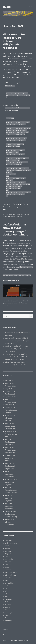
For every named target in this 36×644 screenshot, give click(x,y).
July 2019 (8, 461)
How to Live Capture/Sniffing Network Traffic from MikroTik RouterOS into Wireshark (17, 357)
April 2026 (9, 381)
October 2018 (10, 466)
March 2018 (9, 474)
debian (24, 301)
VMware (8, 615)
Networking (9, 583)
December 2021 (11, 429)
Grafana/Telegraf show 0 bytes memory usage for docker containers (16, 230)
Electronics (9, 559)
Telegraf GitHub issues (24, 259)
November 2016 (11, 490)
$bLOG (7, 7)
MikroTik (8, 578)
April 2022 (9, 421)
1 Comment (19, 217)
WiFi (28, 215)
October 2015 (10, 514)
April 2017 (8, 487)
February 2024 (10, 402)
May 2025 (8, 389)
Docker (14, 301)
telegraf (15, 303)
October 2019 (10, 455)
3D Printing (9, 540)
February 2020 (10, 450)
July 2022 (8, 418)
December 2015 (11, 511)
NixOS (7, 586)
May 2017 (8, 485)
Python (7, 602)
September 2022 (11, 415)
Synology (8, 613)
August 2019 (9, 458)
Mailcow (8, 570)
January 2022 (10, 426)
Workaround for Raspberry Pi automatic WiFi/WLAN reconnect (14, 41)
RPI (25, 215)
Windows (8, 621)
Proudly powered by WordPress (18, 640)
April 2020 (9, 445)
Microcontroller (11, 572)
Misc (6, 581)
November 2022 (11, 410)
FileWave (8, 562)
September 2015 (11, 517)
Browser (8, 551)
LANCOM (8, 564)
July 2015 (8, 522)
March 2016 (9, 506)
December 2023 (11, 407)
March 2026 (9, 383)
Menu (30, 7)
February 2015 (10, 525)
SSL (6, 610)
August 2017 (9, 482)
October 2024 (10, 394)
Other (7, 591)
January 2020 (10, 453)
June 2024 (9, 399)
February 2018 (10, 477)
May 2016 (8, 501)
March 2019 (9, 463)
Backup (7, 548)
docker (29, 301)
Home (5, 630)
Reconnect (20, 215)
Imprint (6, 634)
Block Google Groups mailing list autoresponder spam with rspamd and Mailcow (18, 341)
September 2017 (11, 479)
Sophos (8, 607)
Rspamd (8, 605)
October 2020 (10, 442)
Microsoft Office (11, 575)
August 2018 (9, 469)
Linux (13, 215)
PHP (6, 597)
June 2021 (8, 437)
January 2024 (10, 405)
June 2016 (8, 498)
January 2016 (10, 509)
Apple (7, 546)
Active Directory (11, 543)
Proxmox (8, 599)
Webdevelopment (11, 618)
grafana (5, 303)
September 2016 (11, 493)
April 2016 (9, 503)
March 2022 (9, 423)
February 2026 (10, 386)
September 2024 (11, 397)
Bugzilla (8, 554)
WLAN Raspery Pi (8, 217)
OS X (6, 589)
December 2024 (11, 391)
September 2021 (11, 434)
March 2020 (9, 447)
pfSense (8, 594)
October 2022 (10, 413)
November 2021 (11, 431)
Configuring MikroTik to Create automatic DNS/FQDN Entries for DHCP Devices (17, 349)
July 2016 (8, 495)
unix (19, 303)
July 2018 (8, 471)
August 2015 (9, 519)
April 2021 (8, 439)
